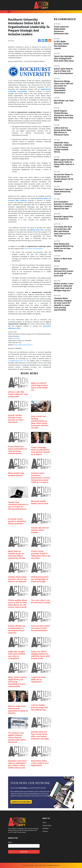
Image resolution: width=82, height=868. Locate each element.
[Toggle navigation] (9, 12)
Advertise (45, 828)
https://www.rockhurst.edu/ (23, 345)
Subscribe (24, 852)
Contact (45, 831)
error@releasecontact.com (17, 361)
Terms (44, 823)
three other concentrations (34, 249)
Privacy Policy (47, 825)
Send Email (16, 338)
